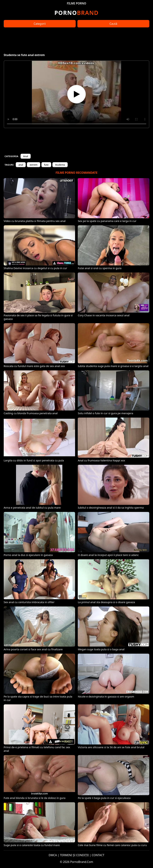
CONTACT (98, 855)
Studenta (60, 165)
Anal (26, 156)
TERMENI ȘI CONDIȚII (74, 855)
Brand (76, 13)
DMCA (53, 855)
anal (21, 165)
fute (46, 165)
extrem (33, 165)
